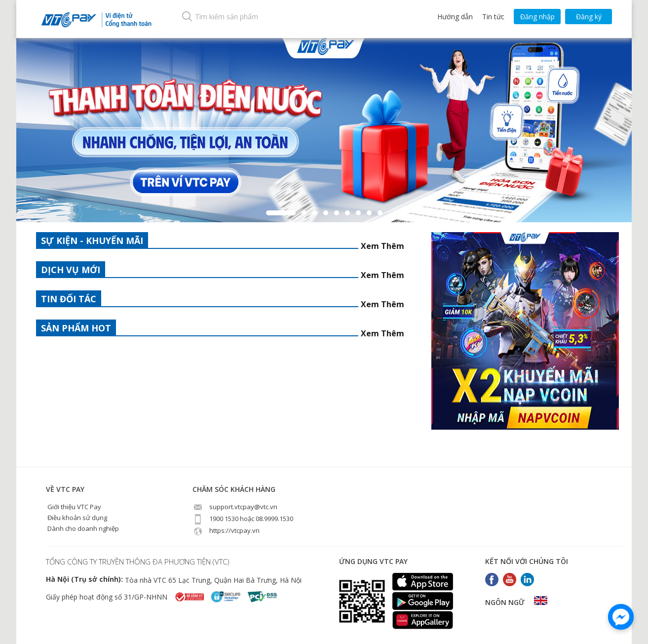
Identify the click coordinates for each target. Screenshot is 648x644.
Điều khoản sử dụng (76, 518)
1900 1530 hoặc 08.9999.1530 (243, 519)
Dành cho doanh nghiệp (82, 528)
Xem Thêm (382, 246)
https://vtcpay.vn (226, 530)
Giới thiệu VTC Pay (74, 507)
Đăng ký (589, 17)
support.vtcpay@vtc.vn (235, 507)
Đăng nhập (537, 17)
